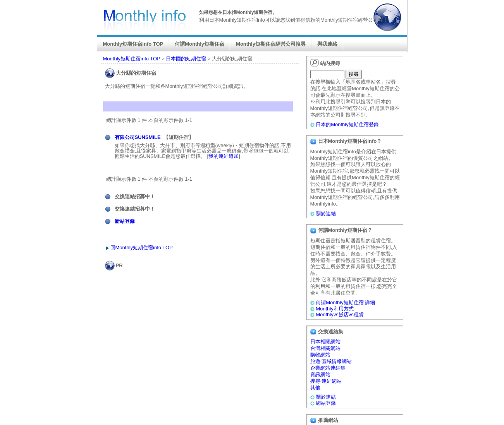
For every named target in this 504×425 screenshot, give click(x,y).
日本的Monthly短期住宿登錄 (347, 124)
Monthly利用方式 (335, 309)
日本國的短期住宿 (186, 59)
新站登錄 (125, 221)
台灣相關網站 (325, 348)
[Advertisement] (201, 286)
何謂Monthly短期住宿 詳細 (345, 302)
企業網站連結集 (328, 368)
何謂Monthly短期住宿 (200, 44)
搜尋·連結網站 (326, 381)
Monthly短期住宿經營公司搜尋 (271, 44)
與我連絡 (327, 44)
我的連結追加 (224, 156)
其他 (315, 388)
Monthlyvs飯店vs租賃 (340, 314)
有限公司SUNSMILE (138, 137)
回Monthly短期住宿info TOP (142, 248)
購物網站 (320, 355)
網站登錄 (326, 403)
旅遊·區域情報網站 (331, 361)
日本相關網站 (325, 342)
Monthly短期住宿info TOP (133, 44)
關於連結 (326, 213)
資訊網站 (320, 374)
